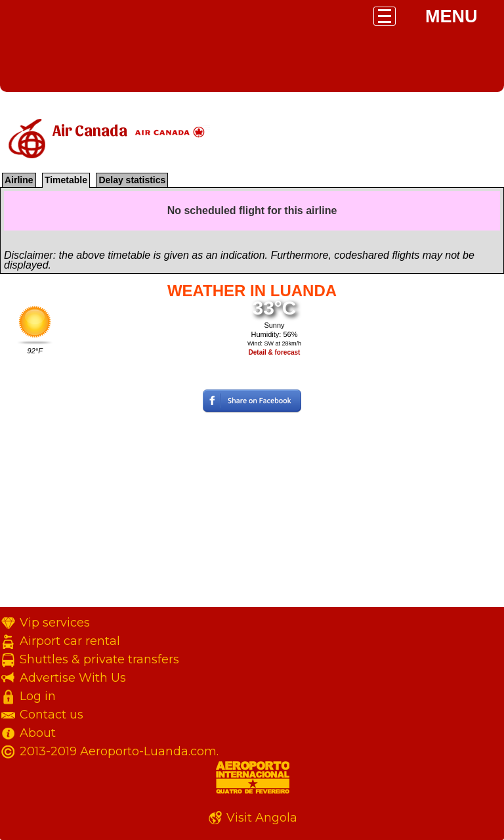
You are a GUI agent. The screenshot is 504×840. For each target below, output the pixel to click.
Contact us (52, 715)
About (38, 733)
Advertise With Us (73, 678)
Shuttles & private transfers (99, 659)
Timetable (66, 180)
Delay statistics (132, 180)
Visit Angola (262, 818)
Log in (38, 696)
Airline (19, 180)
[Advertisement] (252, 515)
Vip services (55, 623)
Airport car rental (70, 641)
